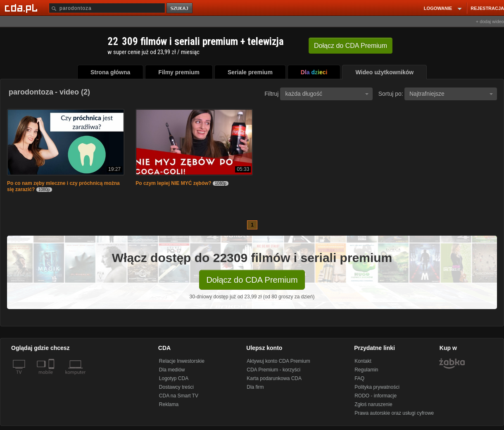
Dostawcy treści (176, 387)
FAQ (359, 378)
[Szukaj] (107, 8)
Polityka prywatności (377, 387)
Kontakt (363, 361)
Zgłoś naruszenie (373, 404)
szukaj (180, 8)
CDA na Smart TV (179, 396)
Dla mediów (172, 370)
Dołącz (351, 46)
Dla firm (255, 387)
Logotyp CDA (174, 378)
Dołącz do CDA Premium (252, 280)
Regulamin (366, 370)
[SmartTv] (52, 377)
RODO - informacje (376, 396)
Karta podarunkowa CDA (274, 378)
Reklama (169, 404)
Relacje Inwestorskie (182, 361)
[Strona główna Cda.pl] (22, 8)
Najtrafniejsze (451, 94)
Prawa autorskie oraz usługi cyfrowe (394, 413)
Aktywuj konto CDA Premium (278, 361)
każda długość (327, 94)
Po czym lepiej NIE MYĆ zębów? (173, 183)
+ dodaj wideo (490, 21)
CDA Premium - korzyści (273, 370)
